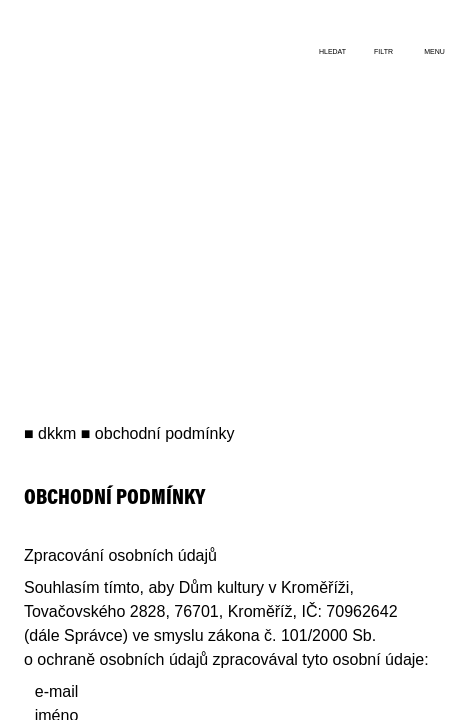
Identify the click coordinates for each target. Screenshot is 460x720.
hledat (332, 51)
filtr (383, 51)
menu (434, 51)
